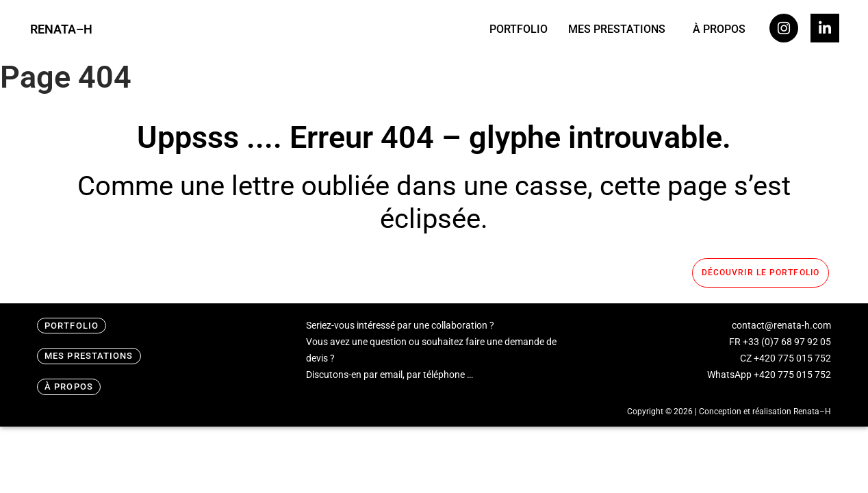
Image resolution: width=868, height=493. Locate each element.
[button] (620, 29)
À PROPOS (719, 29)
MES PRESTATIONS (617, 29)
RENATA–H (61, 29)
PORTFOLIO (519, 29)
